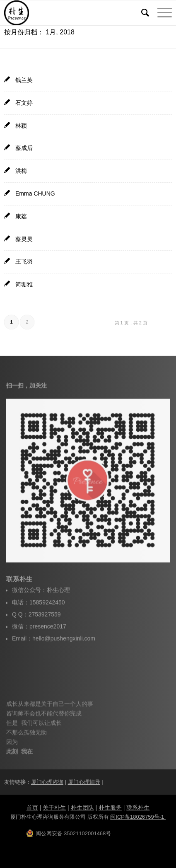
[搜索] (141, 13)
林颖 (21, 126)
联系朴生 (138, 808)
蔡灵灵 (24, 239)
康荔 (21, 216)
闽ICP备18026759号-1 (138, 817)
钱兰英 (24, 80)
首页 (32, 808)
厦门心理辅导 (84, 782)
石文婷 (24, 103)
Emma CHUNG (35, 193)
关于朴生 (54, 808)
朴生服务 (110, 808)
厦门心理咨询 (47, 782)
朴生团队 (82, 808)
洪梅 (21, 171)
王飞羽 (24, 261)
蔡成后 (24, 148)
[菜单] (160, 13)
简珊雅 (24, 284)
